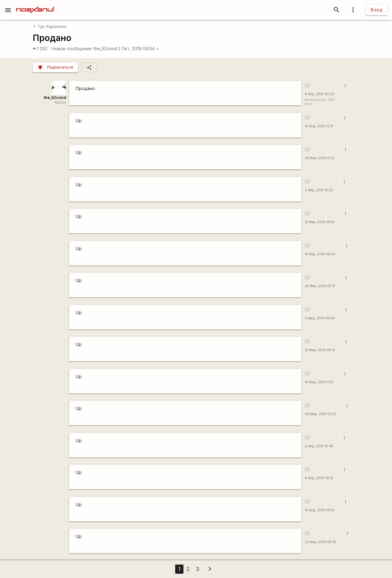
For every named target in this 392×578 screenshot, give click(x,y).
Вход (377, 10)
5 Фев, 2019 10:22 (319, 190)
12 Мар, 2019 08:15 (320, 350)
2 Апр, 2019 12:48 (319, 446)
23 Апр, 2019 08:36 (320, 542)
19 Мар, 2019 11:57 (319, 382)
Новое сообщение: (72, 49)
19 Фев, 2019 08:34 (320, 254)
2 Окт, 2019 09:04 (139, 49)
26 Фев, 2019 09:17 (320, 286)
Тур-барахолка (50, 26)
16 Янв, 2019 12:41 (319, 126)
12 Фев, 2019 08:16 (320, 222)
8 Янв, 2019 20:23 (319, 94)
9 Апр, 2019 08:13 (319, 478)
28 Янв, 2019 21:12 (320, 158)
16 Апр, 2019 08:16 (320, 510)
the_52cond (105, 49)
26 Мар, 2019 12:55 (320, 414)
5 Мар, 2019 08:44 (320, 318)
